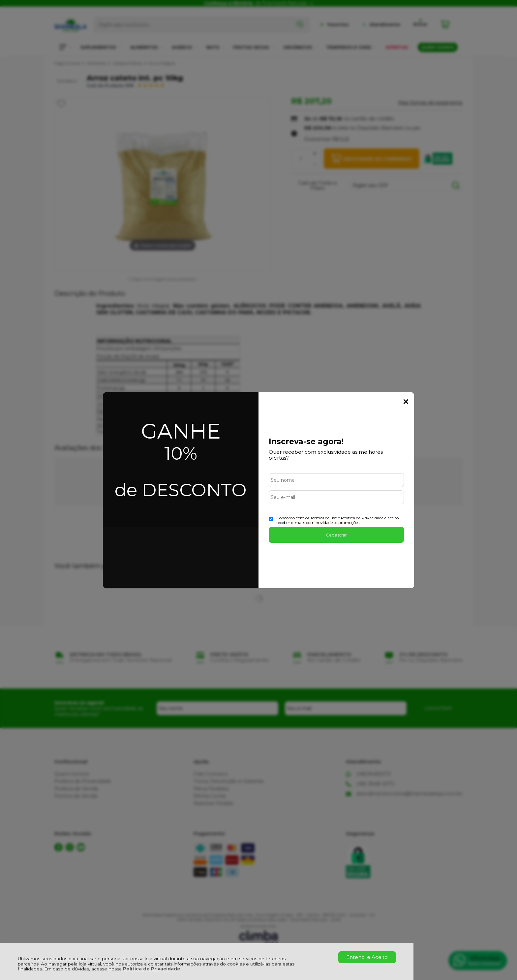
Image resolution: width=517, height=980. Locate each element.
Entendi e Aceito (367, 957)
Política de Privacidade (152, 969)
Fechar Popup (406, 402)
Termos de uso (324, 518)
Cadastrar (336, 535)
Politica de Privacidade (362, 518)
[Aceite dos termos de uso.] (271, 519)
